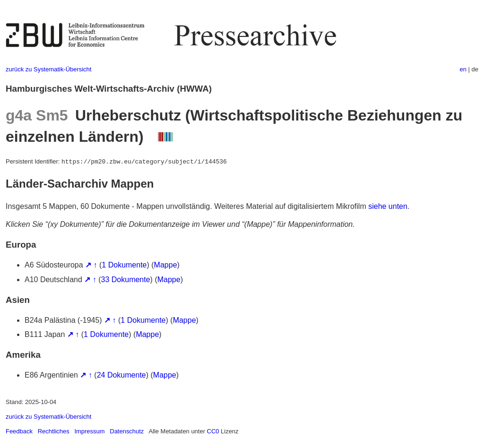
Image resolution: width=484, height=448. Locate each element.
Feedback (19, 431)
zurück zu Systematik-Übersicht (48, 69)
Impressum (89, 431)
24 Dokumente (121, 375)
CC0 (213, 431)
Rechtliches (54, 431)
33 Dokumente (126, 280)
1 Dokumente (124, 265)
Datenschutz (127, 431)
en (463, 69)
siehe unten (388, 206)
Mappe (166, 265)
